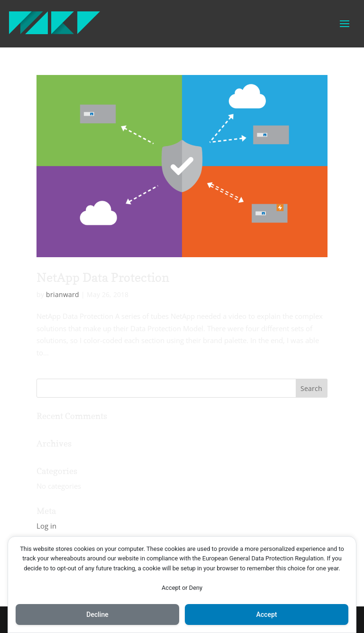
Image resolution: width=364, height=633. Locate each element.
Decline (97, 614)
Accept (267, 614)
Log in (46, 526)
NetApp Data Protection (103, 277)
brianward (63, 294)
